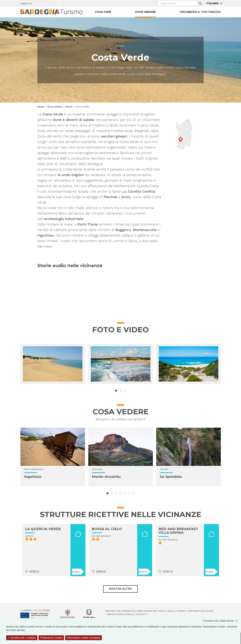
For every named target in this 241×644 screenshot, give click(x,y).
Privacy (182, 611)
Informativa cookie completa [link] (83, 638)
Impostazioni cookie (120, 614)
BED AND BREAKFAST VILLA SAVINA (178, 531)
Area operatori (147, 611)
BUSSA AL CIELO (107, 529)
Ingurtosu (33, 477)
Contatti (141, 614)
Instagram (48, 3)
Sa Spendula (171, 477)
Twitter (42, 3)
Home (41, 107)
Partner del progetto (120, 611)
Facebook (36, 3)
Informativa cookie (201, 611)
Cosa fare (103, 12)
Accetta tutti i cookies (22, 638)
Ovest (120, 46)
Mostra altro (120, 589)
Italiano (213, 3)
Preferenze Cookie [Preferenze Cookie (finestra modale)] (51, 638)
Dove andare (145, 12)
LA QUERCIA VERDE (43, 529)
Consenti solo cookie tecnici (222, 621)
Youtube (59, 3)
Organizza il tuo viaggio (200, 12)
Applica (200, 3)
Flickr (53, 3)
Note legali (167, 611)
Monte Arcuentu (106, 477)
